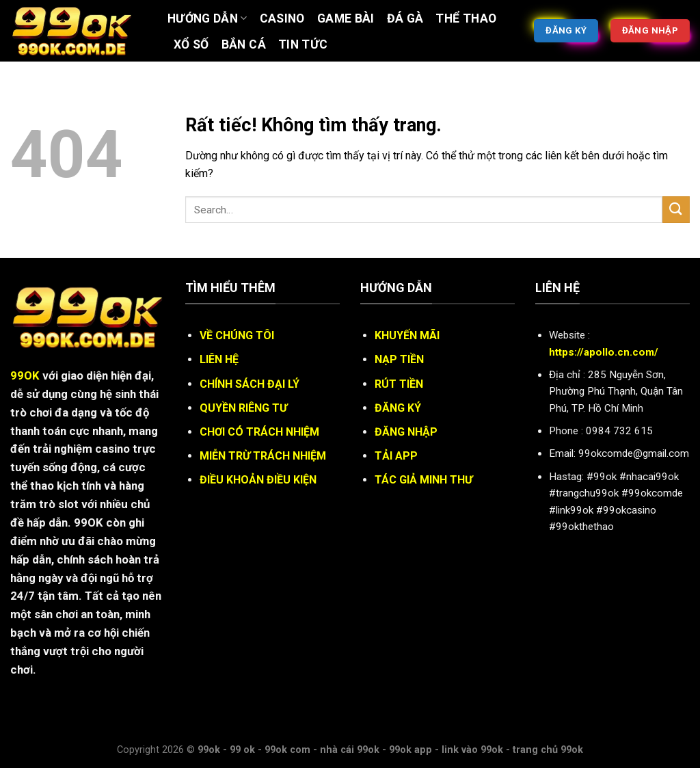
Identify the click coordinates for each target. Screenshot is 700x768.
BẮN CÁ (244, 44)
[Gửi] (676, 210)
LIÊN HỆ (219, 359)
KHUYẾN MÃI (407, 335)
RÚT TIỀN (399, 384)
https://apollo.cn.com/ (604, 352)
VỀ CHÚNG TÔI (237, 335)
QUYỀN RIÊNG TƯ (243, 408)
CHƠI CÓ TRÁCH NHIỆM (259, 432)
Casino (282, 18)
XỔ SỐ (191, 44)
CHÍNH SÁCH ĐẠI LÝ (250, 384)
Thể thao (466, 18)
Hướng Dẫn (207, 18)
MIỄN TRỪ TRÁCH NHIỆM (263, 456)
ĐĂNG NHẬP (406, 432)
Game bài (346, 18)
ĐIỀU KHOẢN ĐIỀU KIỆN (258, 480)
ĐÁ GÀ (405, 18)
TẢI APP (396, 456)
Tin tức (303, 44)
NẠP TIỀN (399, 359)
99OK (25, 375)
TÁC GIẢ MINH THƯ (423, 480)
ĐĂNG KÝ (398, 408)
